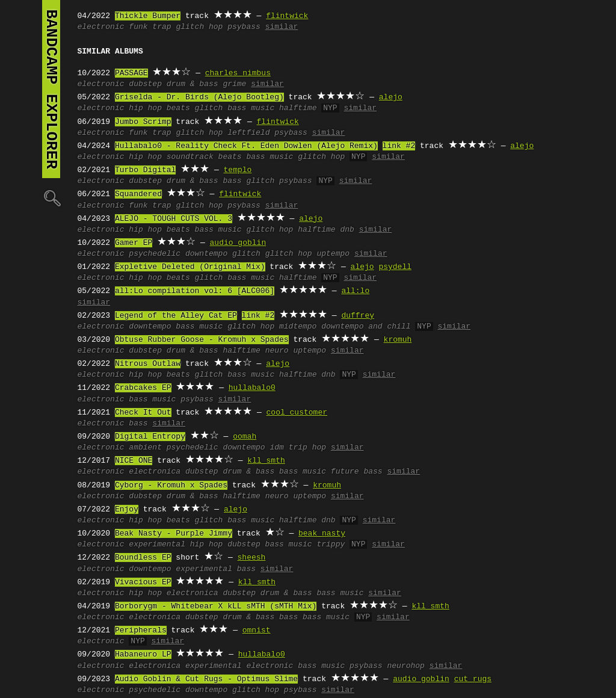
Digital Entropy (150, 437)
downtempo (206, 254)
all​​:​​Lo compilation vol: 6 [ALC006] (195, 291)
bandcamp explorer (51, 89)
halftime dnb (326, 230)
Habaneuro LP (143, 655)
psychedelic (155, 254)
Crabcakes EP (143, 388)
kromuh (398, 340)
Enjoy (127, 510)
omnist (257, 631)
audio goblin (238, 243)
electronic (101, 27)
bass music (251, 108)
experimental (157, 545)
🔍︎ (51, 198)
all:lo (355, 291)
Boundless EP (143, 558)
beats (178, 108)
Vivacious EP (143, 582)
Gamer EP (134, 243)
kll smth (266, 461)
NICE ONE (134, 461)
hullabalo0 (252, 388)
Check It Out (143, 413)
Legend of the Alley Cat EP (176, 316)
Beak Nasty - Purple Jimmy (174, 534)
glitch (209, 108)
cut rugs (473, 679)
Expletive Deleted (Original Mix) (190, 267)
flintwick (287, 16)
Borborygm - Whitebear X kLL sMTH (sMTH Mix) (216, 607)
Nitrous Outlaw (148, 364)
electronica (155, 472)
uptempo (333, 254)
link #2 (399, 146)
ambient (145, 448)
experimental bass (216, 569)
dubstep (145, 84)
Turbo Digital (145, 170)
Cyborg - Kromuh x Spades (171, 486)
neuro (277, 351)
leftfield (248, 133)
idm (276, 448)
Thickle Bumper (148, 16)
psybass (244, 27)
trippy (331, 545)
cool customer (297, 413)
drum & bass (192, 84)
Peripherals (141, 631)
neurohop (405, 666)
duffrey (358, 316)
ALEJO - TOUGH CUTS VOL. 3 (174, 219)
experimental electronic (239, 666)
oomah (245, 437)
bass (232, 181)
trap (162, 27)
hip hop (145, 108)
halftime (298, 108)
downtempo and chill (366, 327)
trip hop (307, 448)
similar (282, 27)
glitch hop (199, 27)
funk (138, 27)
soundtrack (190, 157)
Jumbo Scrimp (143, 122)
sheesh (252, 558)
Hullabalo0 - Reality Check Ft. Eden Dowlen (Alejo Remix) (246, 146)
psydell (395, 267)
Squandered (138, 194)
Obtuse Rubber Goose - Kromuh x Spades (202, 340)
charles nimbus (238, 73)
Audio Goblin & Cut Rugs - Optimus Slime (206, 679)
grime (234, 84)
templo (238, 170)
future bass (357, 472)
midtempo (298, 327)
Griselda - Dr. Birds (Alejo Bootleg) (199, 97)
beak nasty (322, 534)
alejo (391, 97)
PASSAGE (131, 73)
